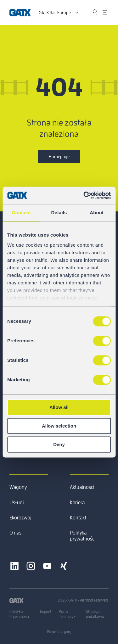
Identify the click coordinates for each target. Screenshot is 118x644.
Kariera (77, 503)
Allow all (59, 407)
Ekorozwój (20, 518)
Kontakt (78, 518)
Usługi (17, 503)
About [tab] (97, 213)
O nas (15, 533)
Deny (59, 444)
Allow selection (59, 426)
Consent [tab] (21, 213)
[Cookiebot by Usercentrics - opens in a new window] (84, 195)
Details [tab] (59, 213)
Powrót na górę (59, 632)
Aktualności (82, 487)
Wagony (18, 487)
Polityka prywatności (83, 536)
